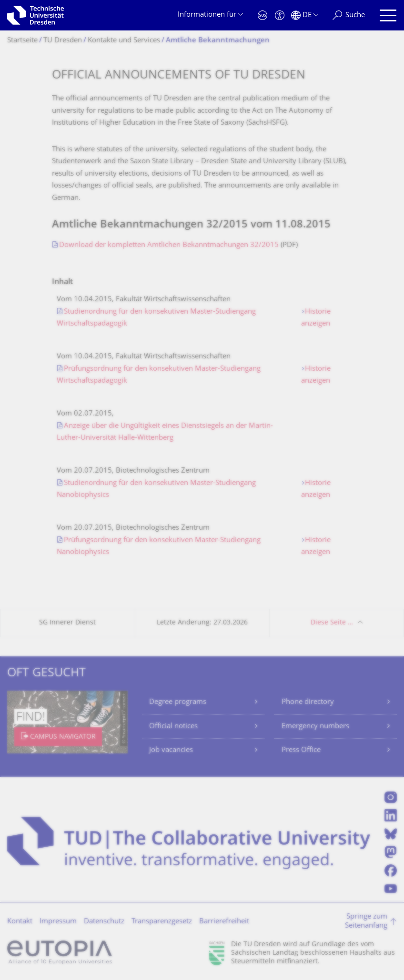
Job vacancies (171, 750)
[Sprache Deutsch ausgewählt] (305, 15)
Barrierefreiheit (224, 922)
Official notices (173, 727)
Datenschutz (104, 922)
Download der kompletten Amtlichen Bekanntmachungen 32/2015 (169, 245)
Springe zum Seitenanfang (366, 922)
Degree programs (178, 702)
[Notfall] (263, 15)
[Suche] (349, 15)
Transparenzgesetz (162, 922)
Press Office (301, 750)
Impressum (58, 922)
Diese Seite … (332, 623)
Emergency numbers (315, 727)
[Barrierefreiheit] (280, 15)
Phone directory (308, 702)
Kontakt (20, 922)
